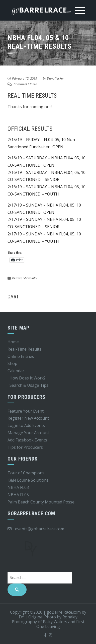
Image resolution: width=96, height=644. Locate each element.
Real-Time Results (24, 349)
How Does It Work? (28, 378)
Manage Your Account (28, 433)
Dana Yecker (55, 78)
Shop (12, 363)
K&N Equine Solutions (28, 480)
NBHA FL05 (18, 495)
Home (13, 342)
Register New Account (28, 418)
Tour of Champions (26, 473)
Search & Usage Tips (29, 385)
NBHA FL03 (18, 487)
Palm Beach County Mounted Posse (41, 502)
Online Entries (21, 356)
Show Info (30, 278)
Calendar (16, 371)
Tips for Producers (25, 447)
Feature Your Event (26, 411)
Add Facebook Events (27, 440)
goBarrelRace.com (64, 612)
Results (17, 278)
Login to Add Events (26, 425)
